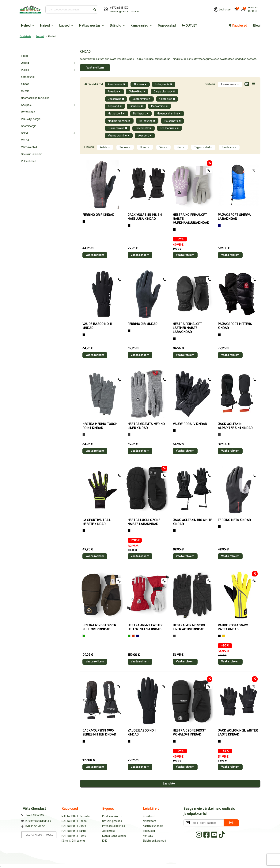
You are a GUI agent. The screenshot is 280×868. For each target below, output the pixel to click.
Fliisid (24, 56)
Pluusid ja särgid (31, 119)
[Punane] (133, 636)
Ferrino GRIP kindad (98, 215)
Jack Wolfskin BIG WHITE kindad (193, 522)
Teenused (149, 831)
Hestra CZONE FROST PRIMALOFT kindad (189, 732)
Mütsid (25, 91)
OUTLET (189, 26)
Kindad (25, 84)
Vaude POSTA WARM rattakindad (233, 627)
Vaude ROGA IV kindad (190, 424)
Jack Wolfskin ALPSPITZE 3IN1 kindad (235, 426)
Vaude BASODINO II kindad (142, 732)
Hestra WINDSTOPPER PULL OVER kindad (99, 627)
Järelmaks (109, 831)
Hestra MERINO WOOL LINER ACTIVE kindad (189, 627)
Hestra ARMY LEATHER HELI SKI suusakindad (145, 627)
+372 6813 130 (119, 8)
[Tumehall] (174, 636)
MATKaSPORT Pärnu (74, 836)
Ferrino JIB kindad (143, 324)
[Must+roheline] (84, 531)
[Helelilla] (174, 229)
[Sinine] (219, 225)
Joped (25, 63)
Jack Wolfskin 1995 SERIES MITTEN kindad (99, 732)
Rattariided (28, 112)
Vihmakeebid (29, 147)
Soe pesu (27, 105)
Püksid (25, 70)
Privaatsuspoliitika (114, 826)
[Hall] (84, 435)
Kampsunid (28, 77)
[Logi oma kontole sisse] (222, 9)
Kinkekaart (149, 821)
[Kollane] (223, 636)
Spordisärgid (29, 126)
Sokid (24, 133)
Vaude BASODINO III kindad (97, 326)
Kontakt (148, 836)
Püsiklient (149, 816)
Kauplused (238, 26)
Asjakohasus (230, 84)
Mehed (26, 26)
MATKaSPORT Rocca (74, 821)
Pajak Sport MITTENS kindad (235, 326)
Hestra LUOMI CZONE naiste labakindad (144, 522)
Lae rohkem (170, 784)
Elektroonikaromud (154, 841)
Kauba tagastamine (114, 836)
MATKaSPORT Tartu (74, 831)
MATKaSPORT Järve (74, 826)
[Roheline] (84, 636)
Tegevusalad (167, 26)
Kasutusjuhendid (153, 826)
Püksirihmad (29, 161)
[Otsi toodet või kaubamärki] (69, 9)
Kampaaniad (139, 26)
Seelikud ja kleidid (32, 154)
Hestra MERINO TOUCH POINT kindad (100, 426)
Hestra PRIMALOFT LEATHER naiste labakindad (187, 328)
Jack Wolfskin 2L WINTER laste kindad (238, 732)
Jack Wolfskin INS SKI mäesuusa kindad (145, 217)
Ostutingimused (112, 821)
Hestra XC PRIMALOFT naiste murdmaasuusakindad (191, 219)
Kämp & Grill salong (73, 841)
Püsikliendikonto (112, 816)
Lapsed (64, 26)
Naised (45, 26)
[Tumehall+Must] (84, 221)
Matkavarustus (90, 26)
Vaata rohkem (95, 68)
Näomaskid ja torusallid (35, 98)
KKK (104, 841)
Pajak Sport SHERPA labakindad (234, 217)
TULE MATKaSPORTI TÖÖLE (39, 835)
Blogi (257, 26)
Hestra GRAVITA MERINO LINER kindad (146, 426)
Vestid (25, 140)
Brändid (115, 26)
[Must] (129, 225)
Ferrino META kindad (234, 520)
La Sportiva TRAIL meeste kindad (97, 522)
